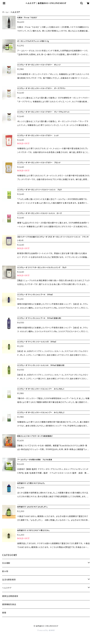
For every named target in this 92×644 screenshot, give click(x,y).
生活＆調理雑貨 (9, 580)
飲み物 (5, 571)
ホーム (5, 12)
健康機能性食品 (9, 604)
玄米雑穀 (6, 563)
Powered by (46, 630)
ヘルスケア (7, 588)
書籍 (4, 613)
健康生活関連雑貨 (10, 596)
